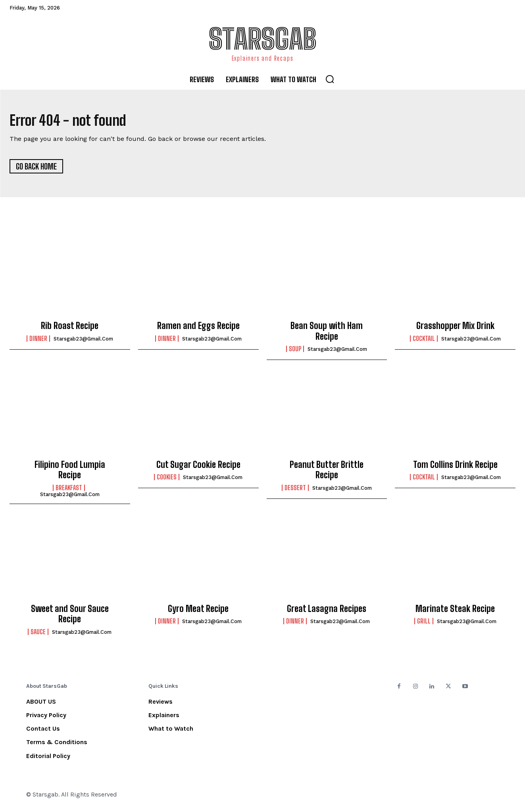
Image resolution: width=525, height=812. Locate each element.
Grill (424, 624)
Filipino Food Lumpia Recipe (70, 472)
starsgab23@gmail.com (83, 342)
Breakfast (69, 491)
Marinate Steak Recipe (455, 611)
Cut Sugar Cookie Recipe (198, 467)
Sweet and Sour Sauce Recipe (70, 617)
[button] (330, 79)
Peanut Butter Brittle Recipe (327, 472)
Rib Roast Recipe (70, 328)
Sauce (38, 635)
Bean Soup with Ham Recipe (327, 334)
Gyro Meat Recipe (198, 611)
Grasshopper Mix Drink (455, 328)
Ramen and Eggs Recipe (198, 328)
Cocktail (424, 341)
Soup (295, 352)
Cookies (167, 480)
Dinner (38, 341)
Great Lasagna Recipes (327, 611)
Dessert (295, 491)
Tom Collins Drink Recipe (455, 467)
